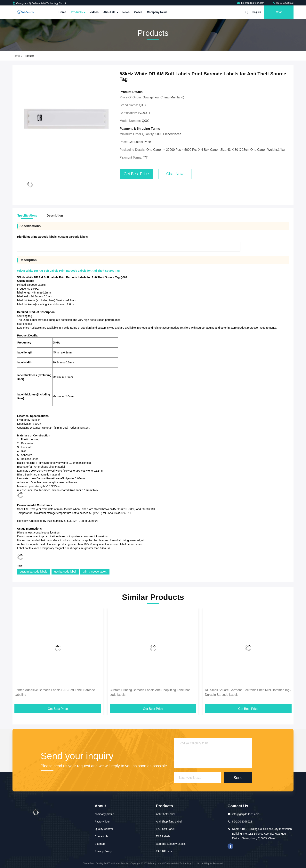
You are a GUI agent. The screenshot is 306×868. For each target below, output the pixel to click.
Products (78, 12)
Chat (279, 12)
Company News (157, 12)
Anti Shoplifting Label (169, 822)
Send (238, 777)
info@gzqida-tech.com (251, 3)
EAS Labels (163, 836)
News (126, 12)
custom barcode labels (34, 572)
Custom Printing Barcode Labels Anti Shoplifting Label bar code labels (150, 692)
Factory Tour (102, 822)
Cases (138, 12)
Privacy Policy (103, 851)
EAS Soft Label (165, 829)
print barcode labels (95, 572)
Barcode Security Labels (171, 844)
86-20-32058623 (283, 3)
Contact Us (101, 836)
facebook (230, 846)
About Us (110, 12)
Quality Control (104, 829)
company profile (104, 814)
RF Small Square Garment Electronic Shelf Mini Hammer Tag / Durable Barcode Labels (248, 692)
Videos (94, 12)
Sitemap (100, 844)
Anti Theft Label (165, 814)
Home (62, 12)
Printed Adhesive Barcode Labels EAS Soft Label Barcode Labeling (55, 692)
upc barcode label (65, 572)
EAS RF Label (165, 851)
